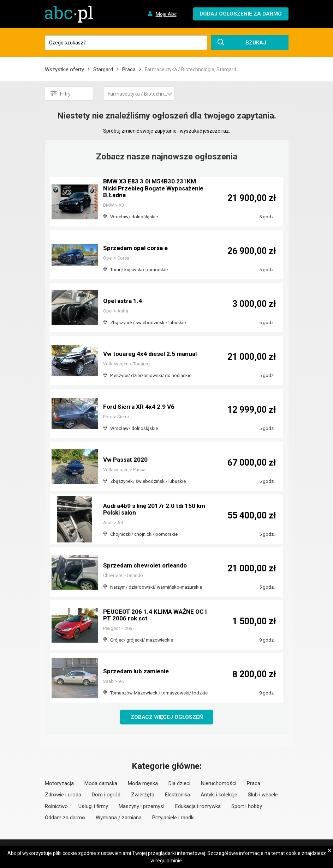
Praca (129, 69)
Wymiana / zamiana (119, 818)
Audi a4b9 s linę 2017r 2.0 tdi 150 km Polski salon (151, 509)
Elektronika (177, 795)
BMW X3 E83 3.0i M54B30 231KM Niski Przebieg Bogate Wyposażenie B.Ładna (150, 189)
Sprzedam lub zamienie (138, 671)
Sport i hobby (247, 807)
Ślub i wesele (263, 795)
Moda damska (101, 784)
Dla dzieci (179, 784)
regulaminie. (169, 861)
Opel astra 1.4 (123, 301)
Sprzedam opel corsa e (137, 248)
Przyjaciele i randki (173, 818)
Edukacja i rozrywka (198, 807)
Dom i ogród (106, 795)
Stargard (103, 69)
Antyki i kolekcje (219, 795)
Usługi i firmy (93, 807)
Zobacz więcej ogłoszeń (166, 717)
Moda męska (143, 784)
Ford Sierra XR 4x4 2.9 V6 (140, 407)
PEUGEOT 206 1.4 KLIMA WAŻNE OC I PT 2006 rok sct (155, 615)
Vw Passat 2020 (126, 460)
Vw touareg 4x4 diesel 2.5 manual (152, 354)
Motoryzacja (59, 784)
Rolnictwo (56, 807)
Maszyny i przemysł (142, 807)
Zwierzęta (143, 795)
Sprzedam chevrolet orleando (147, 566)
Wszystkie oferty (64, 69)
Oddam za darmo (65, 818)
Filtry (61, 93)
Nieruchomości (219, 784)
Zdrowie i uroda (63, 795)
